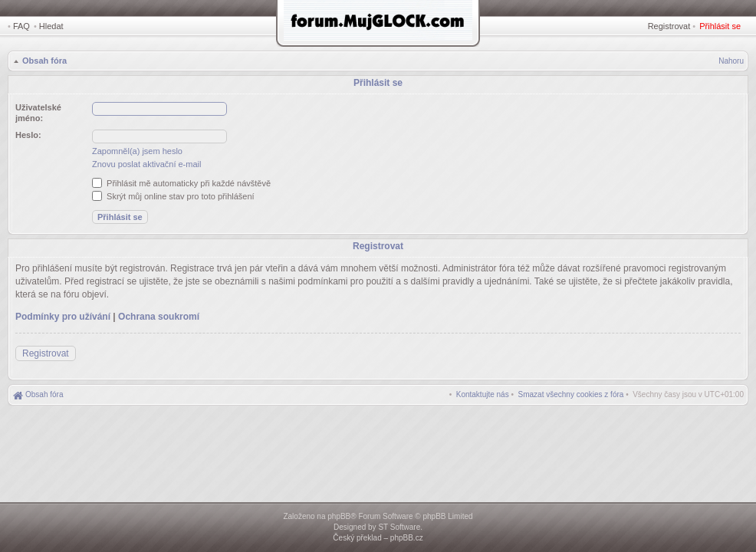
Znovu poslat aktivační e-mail (146, 164)
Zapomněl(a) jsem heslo (137, 151)
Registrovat (669, 26)
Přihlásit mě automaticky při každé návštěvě (181, 183)
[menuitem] (571, 394)
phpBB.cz (407, 538)
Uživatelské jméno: (38, 113)
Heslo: (28, 135)
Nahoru (731, 61)
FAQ (21, 26)
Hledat (51, 26)
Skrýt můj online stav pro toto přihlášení (173, 196)
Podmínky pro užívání (63, 317)
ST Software (399, 527)
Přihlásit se (720, 26)
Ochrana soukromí (159, 317)
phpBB (339, 516)
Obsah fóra (44, 61)
